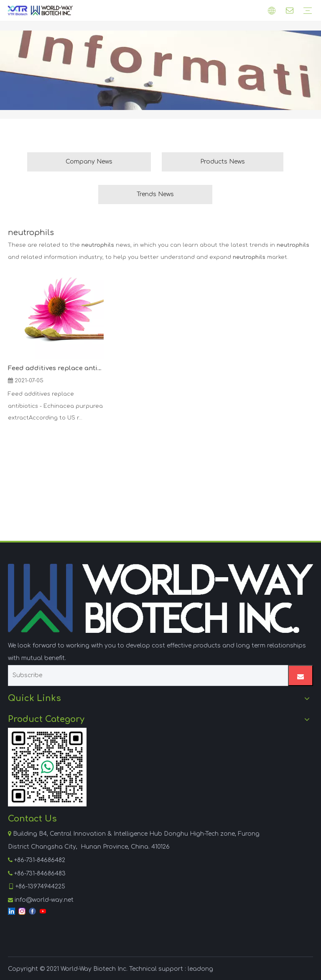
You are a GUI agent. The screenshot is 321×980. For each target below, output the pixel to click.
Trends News (155, 194)
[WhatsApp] (47, 767)
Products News (223, 162)
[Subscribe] (145, 676)
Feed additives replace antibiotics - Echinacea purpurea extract (56, 368)
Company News (89, 162)
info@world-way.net (44, 900)
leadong (200, 969)
